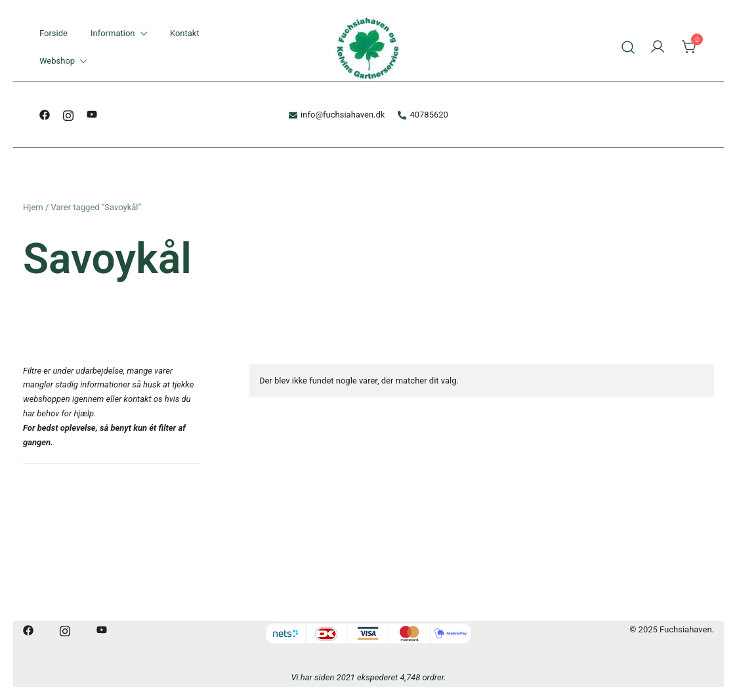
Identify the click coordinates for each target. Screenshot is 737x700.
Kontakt (185, 33)
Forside (53, 33)
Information (113, 33)
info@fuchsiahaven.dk (337, 115)
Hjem (33, 207)
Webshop (57, 61)
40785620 (423, 115)
